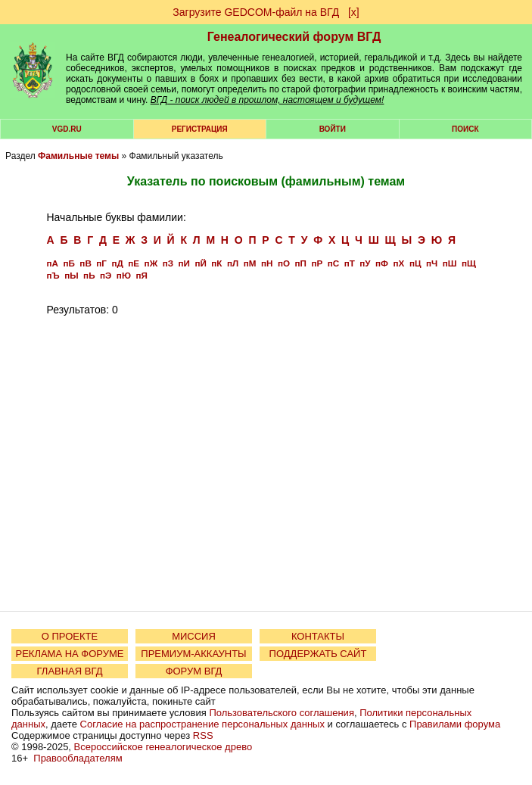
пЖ (151, 263)
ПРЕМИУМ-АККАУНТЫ (193, 654)
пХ (399, 263)
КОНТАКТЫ (318, 636)
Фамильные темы (78, 156)
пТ (350, 263)
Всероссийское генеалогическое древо (163, 747)
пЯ (141, 275)
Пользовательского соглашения (282, 713)
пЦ (415, 263)
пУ (365, 263)
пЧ (432, 263)
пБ (68, 263)
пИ (184, 263)
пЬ (89, 275)
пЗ (168, 263)
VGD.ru (67, 129)
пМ (250, 263)
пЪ (53, 275)
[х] (354, 12)
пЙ (200, 263)
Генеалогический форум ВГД (294, 37)
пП (300, 263)
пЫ (71, 275)
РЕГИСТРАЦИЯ (200, 129)
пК (216, 263)
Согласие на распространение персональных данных (202, 724)
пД (117, 263)
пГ (101, 263)
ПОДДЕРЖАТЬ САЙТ (318, 654)
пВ (85, 263)
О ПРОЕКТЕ (70, 636)
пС (333, 263)
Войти (333, 129)
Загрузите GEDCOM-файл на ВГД (256, 12)
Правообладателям (78, 758)
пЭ (106, 275)
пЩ (469, 263)
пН (267, 263)
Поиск (465, 129)
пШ (450, 263)
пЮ (124, 275)
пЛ (233, 263)
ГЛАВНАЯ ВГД (70, 671)
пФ (382, 263)
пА (53, 263)
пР (317, 263)
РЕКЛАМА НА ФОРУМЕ (69, 654)
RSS (203, 735)
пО (284, 263)
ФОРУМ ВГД (194, 671)
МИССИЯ (194, 636)
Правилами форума (455, 724)
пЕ (134, 263)
